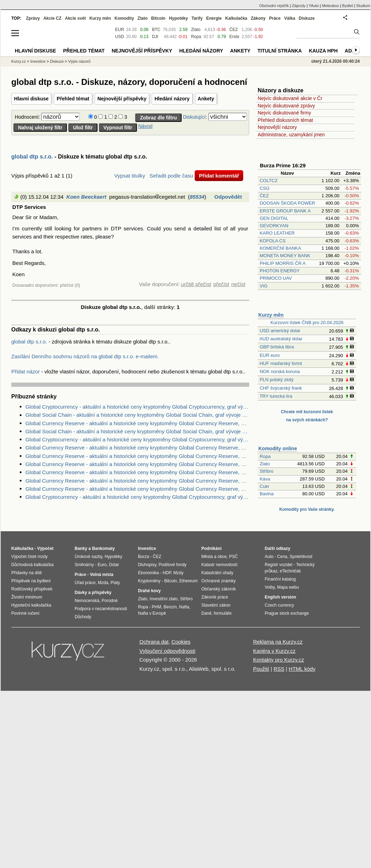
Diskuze (307, 18)
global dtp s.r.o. (32, 157)
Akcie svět (76, 18)
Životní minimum (27, 597)
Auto (269, 557)
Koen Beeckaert (86, 197)
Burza (143, 557)
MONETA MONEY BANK (285, 256)
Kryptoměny (149, 581)
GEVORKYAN (274, 226)
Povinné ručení (25, 613)
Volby (270, 587)
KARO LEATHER (277, 233)
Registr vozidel (279, 565)
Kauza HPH (323, 51)
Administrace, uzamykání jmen (291, 135)
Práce (275, 18)
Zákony (258, 18)
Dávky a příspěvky (93, 593)
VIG (264, 286)
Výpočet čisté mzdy (29, 557)
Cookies (181, 642)
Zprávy (33, 18)
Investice (38, 61)
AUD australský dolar (281, 339)
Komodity (124, 18)
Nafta (184, 607)
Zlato (265, 464)
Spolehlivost (301, 557)
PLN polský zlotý (277, 380)
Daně (206, 613)
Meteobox (331, 6)
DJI (155, 37)
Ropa (265, 456)
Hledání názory (172, 99)
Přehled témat (73, 99)
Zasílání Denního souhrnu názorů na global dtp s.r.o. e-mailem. (85, 356)
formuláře (223, 613)
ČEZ (264, 196)
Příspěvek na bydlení (31, 581)
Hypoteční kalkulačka (31, 605)
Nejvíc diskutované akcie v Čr (290, 98)
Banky (81, 548)
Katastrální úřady (217, 573)
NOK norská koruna (280, 371)
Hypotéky (178, 18)
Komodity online (278, 448)
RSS (279, 669)
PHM (156, 607)
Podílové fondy (172, 565)
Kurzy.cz (18, 61)
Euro (102, 565)
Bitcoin (158, 18)
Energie (214, 18)
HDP (167, 573)
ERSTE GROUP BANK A (285, 211)
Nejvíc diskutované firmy (284, 113)
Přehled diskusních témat (285, 120)
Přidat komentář (219, 176)
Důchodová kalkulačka (32, 565)
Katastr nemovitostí (219, 565)
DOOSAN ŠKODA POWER (287, 203)
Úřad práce (85, 583)
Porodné (110, 601)
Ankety (206, 99)
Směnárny (84, 565)
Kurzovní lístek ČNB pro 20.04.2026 (307, 323)
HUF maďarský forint (281, 363)
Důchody (83, 617)
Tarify (197, 18)
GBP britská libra (277, 347)
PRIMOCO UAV (276, 278)
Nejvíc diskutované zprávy (286, 106)
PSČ (234, 557)
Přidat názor (26, 371)
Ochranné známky (218, 581)
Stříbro (267, 471)
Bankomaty (103, 548)
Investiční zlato (164, 599)
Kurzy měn (271, 315)
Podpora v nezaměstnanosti (101, 609)
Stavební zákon (216, 605)
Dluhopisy (147, 565)
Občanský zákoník (219, 589)
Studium (363, 6)
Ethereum (188, 581)
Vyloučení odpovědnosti (167, 651)
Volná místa (101, 575)
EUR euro (270, 355)
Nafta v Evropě (152, 613)
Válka (290, 18)
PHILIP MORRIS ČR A (283, 263)
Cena (282, 557)
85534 (197, 197)
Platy (115, 583)
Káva (265, 479)
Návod (145, 126)
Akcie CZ (52, 18)
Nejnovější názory (277, 127)
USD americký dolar (280, 331)
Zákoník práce (215, 597)
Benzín (170, 607)
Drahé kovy (149, 591)
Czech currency (279, 605)
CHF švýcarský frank (281, 388)
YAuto (314, 6)
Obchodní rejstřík (274, 6)
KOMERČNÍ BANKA (280, 248)
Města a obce (214, 557)
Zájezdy (299, 6)
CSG (265, 188)
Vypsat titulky (130, 176)
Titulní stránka (279, 51)
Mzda (103, 583)
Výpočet (45, 548)
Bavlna (267, 494)
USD (120, 37)
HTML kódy (302, 669)
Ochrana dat (154, 642)
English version (280, 597)
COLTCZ (269, 181)
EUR (120, 30)
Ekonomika (148, 573)
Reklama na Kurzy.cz (278, 642)
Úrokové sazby (88, 557)
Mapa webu (288, 587)
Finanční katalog (280, 579)
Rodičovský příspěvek (32, 589)
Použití (261, 669)
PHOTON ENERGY (280, 271)
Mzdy (179, 573)
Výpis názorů (80, 61)
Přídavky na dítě (27, 573)
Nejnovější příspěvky (122, 99)
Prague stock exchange (287, 613)
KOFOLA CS (273, 241)
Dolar (114, 565)
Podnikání (211, 548)
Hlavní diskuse (31, 99)
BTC (156, 30)
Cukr (265, 486)
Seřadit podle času (171, 176)
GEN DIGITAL (274, 218)
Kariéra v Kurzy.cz (274, 651)
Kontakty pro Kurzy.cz (279, 660)
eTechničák (290, 571)
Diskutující (194, 117)
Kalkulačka (236, 18)
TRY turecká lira (276, 396)
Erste (234, 37)
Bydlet (348, 6)
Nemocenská (87, 601)
